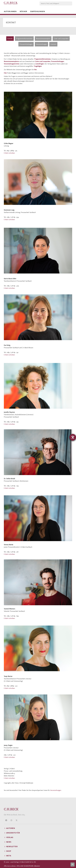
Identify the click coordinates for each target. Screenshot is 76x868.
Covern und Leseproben (43, 61)
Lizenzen (53, 44)
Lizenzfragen (40, 64)
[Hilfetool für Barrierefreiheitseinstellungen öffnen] (73, 437)
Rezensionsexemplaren (11, 61)
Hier (5, 73)
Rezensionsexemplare (43, 39)
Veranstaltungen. (56, 790)
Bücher (23, 11)
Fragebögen (38, 66)
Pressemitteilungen (26, 44)
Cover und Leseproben (61, 39)
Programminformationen (24, 39)
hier (35, 70)
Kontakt (10, 39)
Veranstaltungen (41, 44)
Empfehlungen (38, 11)
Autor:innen (10, 11)
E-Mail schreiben (9, 153)
